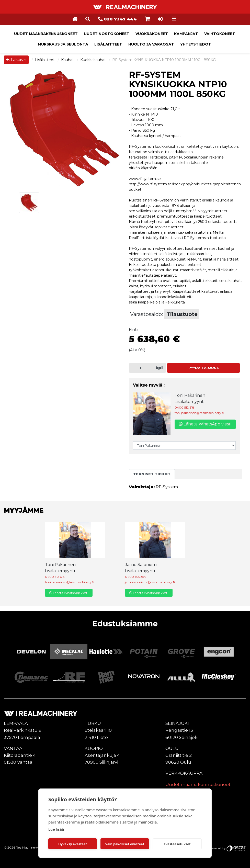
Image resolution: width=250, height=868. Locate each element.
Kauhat (68, 60)
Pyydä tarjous (204, 368)
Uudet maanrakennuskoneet (46, 34)
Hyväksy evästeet (73, 844)
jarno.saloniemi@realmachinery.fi (150, 582)
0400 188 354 (135, 577)
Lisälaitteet (108, 44)
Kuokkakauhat (94, 60)
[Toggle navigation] (174, 19)
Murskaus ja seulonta (63, 44)
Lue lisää (56, 829)
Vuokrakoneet (152, 34)
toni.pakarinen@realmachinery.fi (199, 413)
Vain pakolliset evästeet (125, 844)
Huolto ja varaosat (151, 44)
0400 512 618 (184, 407)
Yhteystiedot (196, 44)
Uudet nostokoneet (107, 34)
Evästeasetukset (177, 844)
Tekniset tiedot (152, 474)
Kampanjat (186, 34)
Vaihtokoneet (220, 34)
